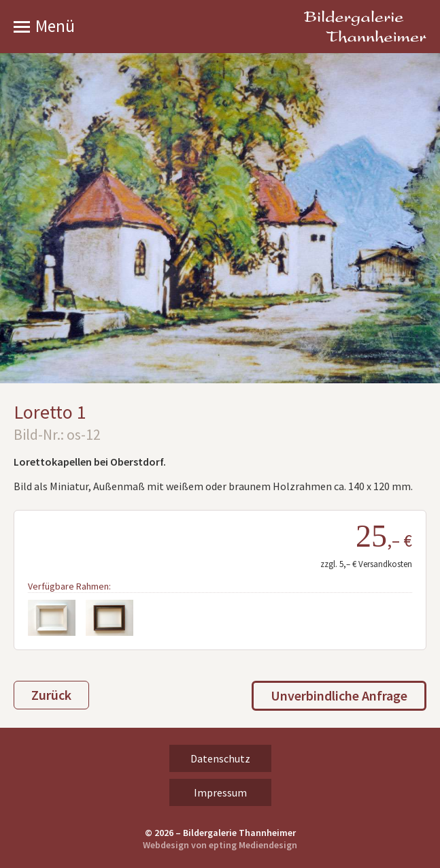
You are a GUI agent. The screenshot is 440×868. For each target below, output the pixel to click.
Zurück (51, 695)
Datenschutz (220, 758)
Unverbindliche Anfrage (339, 695)
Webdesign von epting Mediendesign (220, 845)
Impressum (220, 792)
